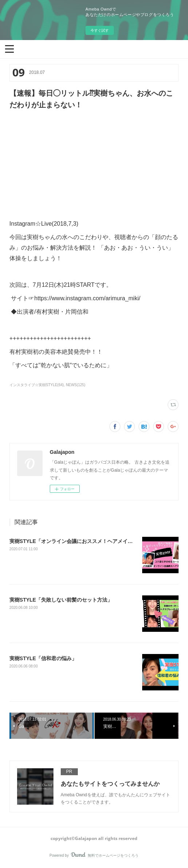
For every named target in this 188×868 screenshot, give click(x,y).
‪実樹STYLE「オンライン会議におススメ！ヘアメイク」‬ (74, 541)
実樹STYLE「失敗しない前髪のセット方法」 (61, 600)
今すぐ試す (100, 30)
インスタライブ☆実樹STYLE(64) (37, 385)
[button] (9, 48)
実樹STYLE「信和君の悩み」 (43, 658)
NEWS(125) (75, 385)
